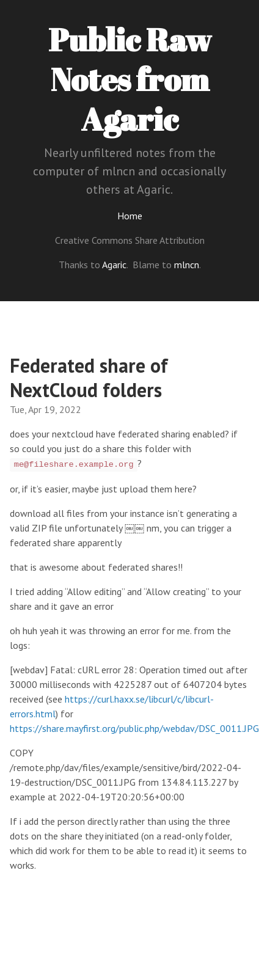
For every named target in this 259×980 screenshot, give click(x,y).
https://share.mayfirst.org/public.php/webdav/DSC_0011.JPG (134, 728)
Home (130, 216)
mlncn (187, 265)
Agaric (114, 265)
